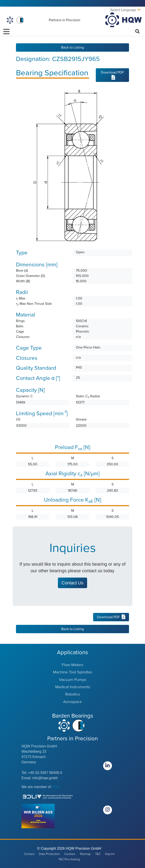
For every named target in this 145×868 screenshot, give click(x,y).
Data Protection (49, 854)
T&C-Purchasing (69, 859)
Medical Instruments (73, 687)
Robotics (72, 694)
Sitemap (85, 854)
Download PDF (112, 75)
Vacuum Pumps (73, 680)
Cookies (70, 854)
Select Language (123, 10)
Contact (29, 854)
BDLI (56, 787)
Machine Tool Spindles (72, 672)
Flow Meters (72, 665)
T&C (98, 854)
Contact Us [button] (73, 583)
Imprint (110, 854)
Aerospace (72, 702)
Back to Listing (72, 47)
